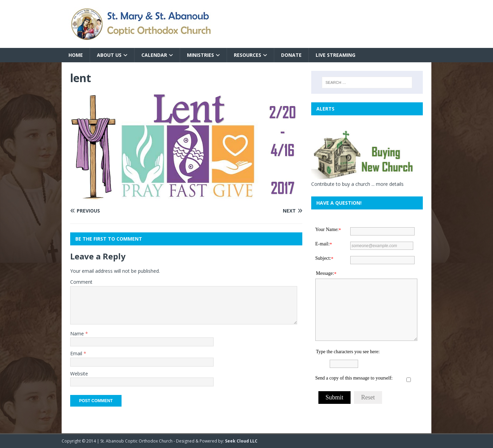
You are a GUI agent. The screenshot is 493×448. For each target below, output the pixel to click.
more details (390, 184)
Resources (248, 55)
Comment (81, 282)
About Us (109, 55)
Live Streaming (336, 55)
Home (76, 55)
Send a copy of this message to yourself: (354, 378)
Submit (334, 397)
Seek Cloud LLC (241, 441)
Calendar (154, 55)
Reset (368, 397)
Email (77, 353)
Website (79, 374)
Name (78, 334)
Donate (291, 55)
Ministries (200, 55)
